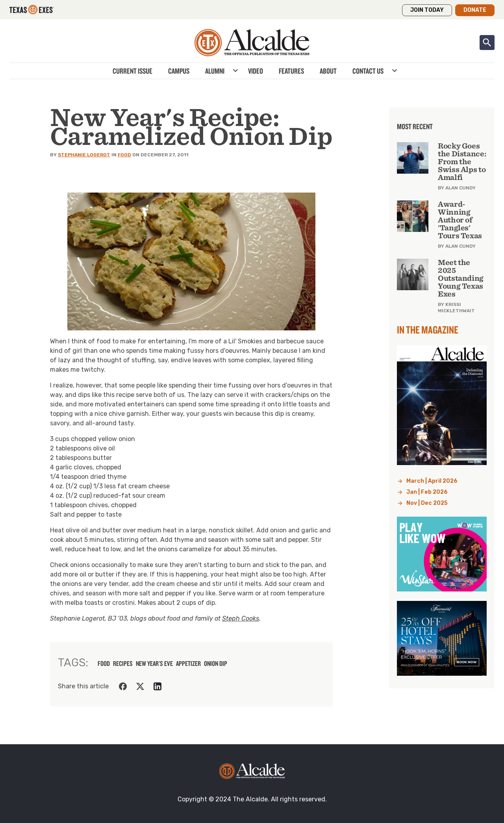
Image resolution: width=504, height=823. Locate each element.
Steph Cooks (241, 618)
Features (291, 71)
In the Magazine (428, 330)
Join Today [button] (427, 10)
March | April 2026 (432, 481)
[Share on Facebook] (123, 686)
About (328, 71)
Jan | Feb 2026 (427, 492)
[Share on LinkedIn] (157, 686)
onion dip (216, 664)
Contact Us (368, 71)
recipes (123, 664)
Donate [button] (475, 10)
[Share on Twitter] (140, 686)
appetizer (188, 664)
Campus (179, 71)
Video (256, 71)
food (104, 664)
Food (124, 155)
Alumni (215, 71)
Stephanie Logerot (84, 155)
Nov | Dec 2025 (427, 503)
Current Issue (132, 71)
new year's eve (154, 664)
